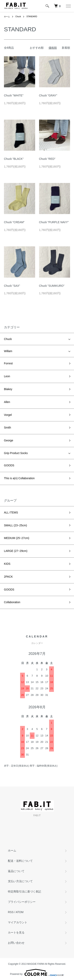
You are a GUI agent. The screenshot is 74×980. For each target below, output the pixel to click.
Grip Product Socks (16, 453)
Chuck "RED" (47, 159)
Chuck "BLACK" (14, 159)
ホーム (7, 17)
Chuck (18, 17)
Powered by (37, 972)
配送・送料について (20, 861)
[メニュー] (68, 6)
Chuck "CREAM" (14, 222)
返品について (16, 871)
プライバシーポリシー (22, 902)
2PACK (8, 577)
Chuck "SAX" (12, 286)
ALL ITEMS (11, 512)
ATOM (20, 912)
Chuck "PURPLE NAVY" (54, 222)
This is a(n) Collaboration (19, 478)
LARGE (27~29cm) (16, 551)
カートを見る (16, 932)
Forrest (8, 363)
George (9, 440)
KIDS (7, 564)
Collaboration (12, 602)
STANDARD (32, 17)
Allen (7, 402)
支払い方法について (20, 881)
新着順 (66, 48)
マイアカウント (18, 922)
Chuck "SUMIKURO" (52, 286)
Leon (7, 376)
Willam (8, 351)
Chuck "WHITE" (14, 95)
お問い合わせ (16, 943)
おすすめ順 (37, 48)
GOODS (9, 465)
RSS (11, 912)
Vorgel (8, 415)
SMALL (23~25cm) (15, 525)
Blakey (8, 389)
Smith (7, 428)
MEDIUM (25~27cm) (17, 538)
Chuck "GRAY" (48, 95)
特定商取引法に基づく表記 (24, 891)
